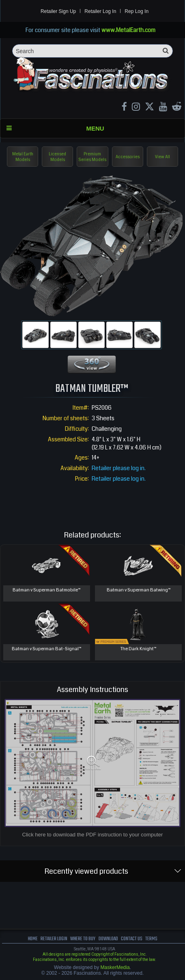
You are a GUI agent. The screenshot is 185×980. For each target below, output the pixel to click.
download (108, 939)
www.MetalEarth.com (128, 30)
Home (33, 939)
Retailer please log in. (119, 468)
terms (151, 939)
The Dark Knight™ (138, 649)
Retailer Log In (100, 11)
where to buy (83, 939)
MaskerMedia (115, 967)
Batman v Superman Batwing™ (139, 590)
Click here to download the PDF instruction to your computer (93, 835)
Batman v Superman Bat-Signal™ (46, 649)
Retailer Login (54, 939)
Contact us (132, 939)
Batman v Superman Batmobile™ (46, 590)
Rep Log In (137, 11)
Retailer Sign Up (58, 11)
